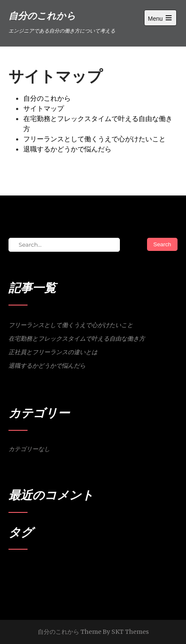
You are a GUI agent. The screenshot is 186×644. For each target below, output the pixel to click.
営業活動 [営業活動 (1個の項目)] (62, 568)
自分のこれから (47, 98)
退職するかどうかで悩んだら (67, 149)
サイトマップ (44, 108)
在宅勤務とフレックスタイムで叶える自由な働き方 (77, 339)
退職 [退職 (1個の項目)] (78, 568)
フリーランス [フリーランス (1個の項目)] (22, 568)
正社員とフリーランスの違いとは (53, 352)
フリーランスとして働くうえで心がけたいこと (94, 139)
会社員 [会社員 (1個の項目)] (45, 568)
